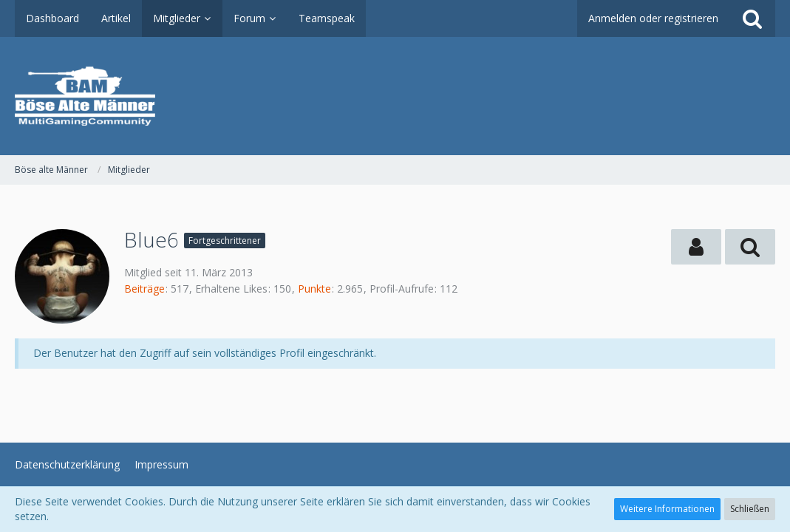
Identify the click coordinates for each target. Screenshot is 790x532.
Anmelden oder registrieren (653, 18)
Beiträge (144, 289)
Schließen (750, 509)
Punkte (314, 289)
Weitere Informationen (667, 509)
